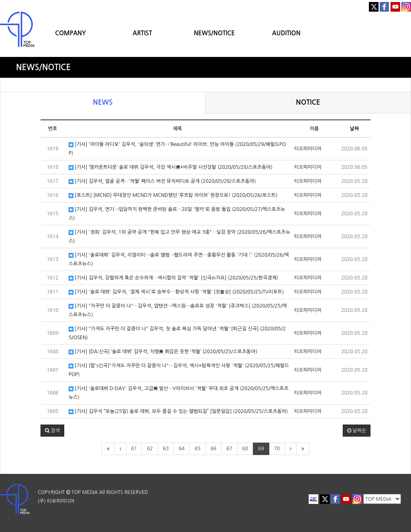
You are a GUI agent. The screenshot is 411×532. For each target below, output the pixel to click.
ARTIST (142, 33)
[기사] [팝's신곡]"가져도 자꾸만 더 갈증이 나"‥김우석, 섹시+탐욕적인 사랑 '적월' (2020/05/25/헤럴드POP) (179, 370)
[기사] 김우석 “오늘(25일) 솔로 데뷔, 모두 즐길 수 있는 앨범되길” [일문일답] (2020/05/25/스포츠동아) (178, 412)
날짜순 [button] (357, 431)
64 (182, 449)
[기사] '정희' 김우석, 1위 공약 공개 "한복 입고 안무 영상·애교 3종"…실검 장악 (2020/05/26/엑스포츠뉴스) (179, 237)
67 (229, 449)
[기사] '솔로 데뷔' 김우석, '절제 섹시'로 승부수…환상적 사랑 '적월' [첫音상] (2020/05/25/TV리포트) (176, 292)
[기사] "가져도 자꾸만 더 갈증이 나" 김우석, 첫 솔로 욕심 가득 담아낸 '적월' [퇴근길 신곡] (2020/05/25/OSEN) (177, 333)
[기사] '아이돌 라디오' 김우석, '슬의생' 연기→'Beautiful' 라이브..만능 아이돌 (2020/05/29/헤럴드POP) (177, 149)
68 (245, 449)
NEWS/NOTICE (214, 33)
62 (150, 449)
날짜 (355, 129)
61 (134, 449)
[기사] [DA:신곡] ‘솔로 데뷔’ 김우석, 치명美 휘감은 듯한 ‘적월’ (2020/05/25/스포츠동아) (163, 352)
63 (166, 449)
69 (261, 449)
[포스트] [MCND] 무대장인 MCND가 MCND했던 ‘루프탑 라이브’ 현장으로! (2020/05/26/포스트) (173, 195)
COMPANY (70, 33)
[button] (52, 431)
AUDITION (286, 33)
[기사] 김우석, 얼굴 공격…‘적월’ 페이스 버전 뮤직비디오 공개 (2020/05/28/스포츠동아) (162, 181)
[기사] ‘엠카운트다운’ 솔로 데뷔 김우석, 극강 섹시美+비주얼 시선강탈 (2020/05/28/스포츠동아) (171, 167)
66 (214, 449)
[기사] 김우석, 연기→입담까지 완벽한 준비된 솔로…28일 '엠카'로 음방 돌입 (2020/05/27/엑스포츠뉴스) (177, 214)
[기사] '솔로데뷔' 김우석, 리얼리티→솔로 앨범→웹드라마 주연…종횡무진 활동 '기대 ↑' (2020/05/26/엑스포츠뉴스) (179, 259)
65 (198, 449)
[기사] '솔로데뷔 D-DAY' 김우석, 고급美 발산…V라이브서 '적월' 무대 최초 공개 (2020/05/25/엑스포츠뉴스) (179, 393)
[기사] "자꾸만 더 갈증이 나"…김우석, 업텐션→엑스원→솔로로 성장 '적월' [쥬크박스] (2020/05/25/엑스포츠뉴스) (178, 310)
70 (277, 449)
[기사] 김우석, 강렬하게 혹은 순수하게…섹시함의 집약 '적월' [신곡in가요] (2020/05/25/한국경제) (173, 278)
